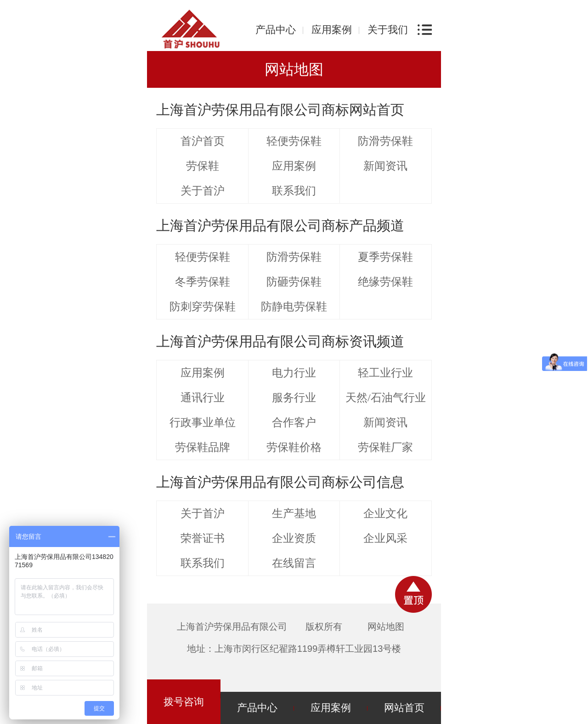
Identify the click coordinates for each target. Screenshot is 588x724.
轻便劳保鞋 (294, 141)
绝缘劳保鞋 (385, 282)
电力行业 (294, 373)
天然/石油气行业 (386, 398)
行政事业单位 (203, 422)
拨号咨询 (184, 702)
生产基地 (294, 513)
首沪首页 (203, 141)
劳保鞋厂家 (385, 447)
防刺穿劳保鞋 (203, 307)
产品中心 (276, 30)
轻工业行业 (385, 373)
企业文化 (385, 513)
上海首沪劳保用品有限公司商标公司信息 (280, 482)
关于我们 (388, 30)
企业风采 (385, 538)
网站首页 (404, 708)
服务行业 (294, 398)
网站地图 (386, 627)
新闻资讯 (385, 166)
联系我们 (294, 191)
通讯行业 (203, 398)
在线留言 (294, 563)
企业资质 (294, 538)
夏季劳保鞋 (385, 257)
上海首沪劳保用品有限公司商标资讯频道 (280, 341)
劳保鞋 (203, 166)
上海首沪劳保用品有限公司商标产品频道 (280, 225)
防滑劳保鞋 (385, 141)
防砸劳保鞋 (294, 282)
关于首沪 (203, 191)
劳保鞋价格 (294, 447)
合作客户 (294, 422)
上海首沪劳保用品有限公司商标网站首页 (280, 110)
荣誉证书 (203, 538)
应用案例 (332, 30)
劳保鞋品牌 (203, 447)
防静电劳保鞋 (294, 307)
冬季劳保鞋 (203, 282)
